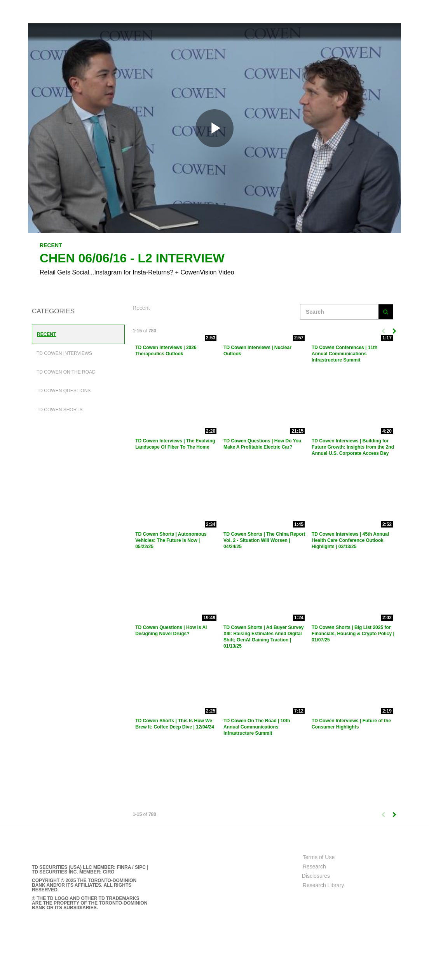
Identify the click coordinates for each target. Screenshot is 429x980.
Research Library (323, 885)
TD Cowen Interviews (64, 353)
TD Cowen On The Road (66, 372)
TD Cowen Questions (64, 391)
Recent (46, 334)
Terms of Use (319, 857)
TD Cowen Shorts (59, 410)
